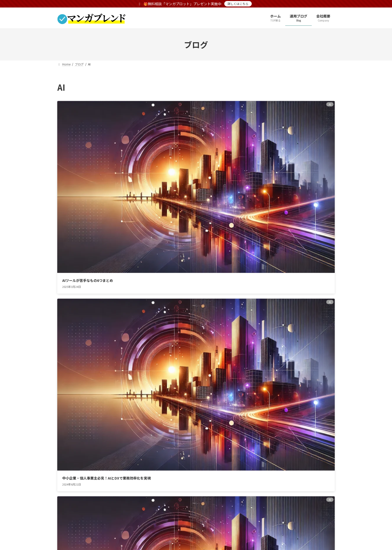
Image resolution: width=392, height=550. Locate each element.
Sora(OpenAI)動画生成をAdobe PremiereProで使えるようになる (100, 252)
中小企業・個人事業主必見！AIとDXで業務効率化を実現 (194, 165)
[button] (227, 403)
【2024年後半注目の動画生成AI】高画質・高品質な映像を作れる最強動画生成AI (289, 165)
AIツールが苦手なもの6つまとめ (88, 163)
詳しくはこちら (238, 4)
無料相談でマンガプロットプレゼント (172, 463)
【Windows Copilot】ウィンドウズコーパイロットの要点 (195, 252)
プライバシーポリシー (80, 463)
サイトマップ (120, 463)
